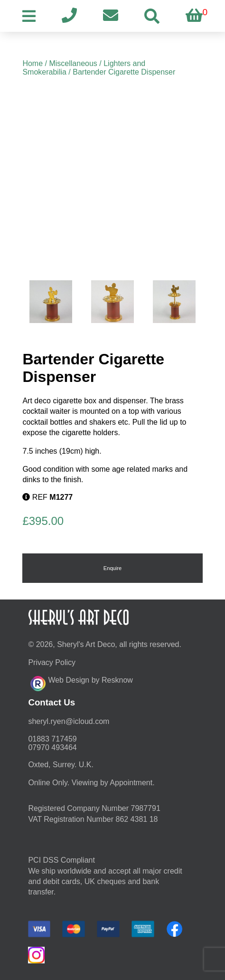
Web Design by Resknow (81, 682)
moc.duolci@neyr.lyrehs (69, 721)
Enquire (113, 568)
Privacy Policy (52, 662)
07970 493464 (52, 747)
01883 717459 (52, 739)
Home (33, 63)
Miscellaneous (73, 63)
